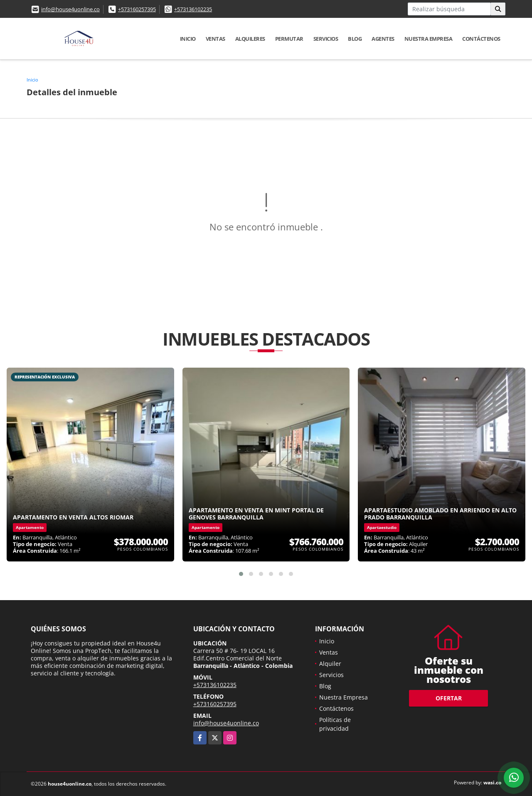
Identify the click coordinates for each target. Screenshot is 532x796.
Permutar (289, 39)
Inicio (188, 39)
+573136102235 (193, 9)
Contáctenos (481, 39)
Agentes (383, 39)
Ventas (216, 39)
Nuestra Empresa (429, 39)
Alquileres (250, 39)
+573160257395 (137, 9)
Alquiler (330, 664)
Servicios (326, 39)
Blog (355, 39)
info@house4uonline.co (70, 9)
